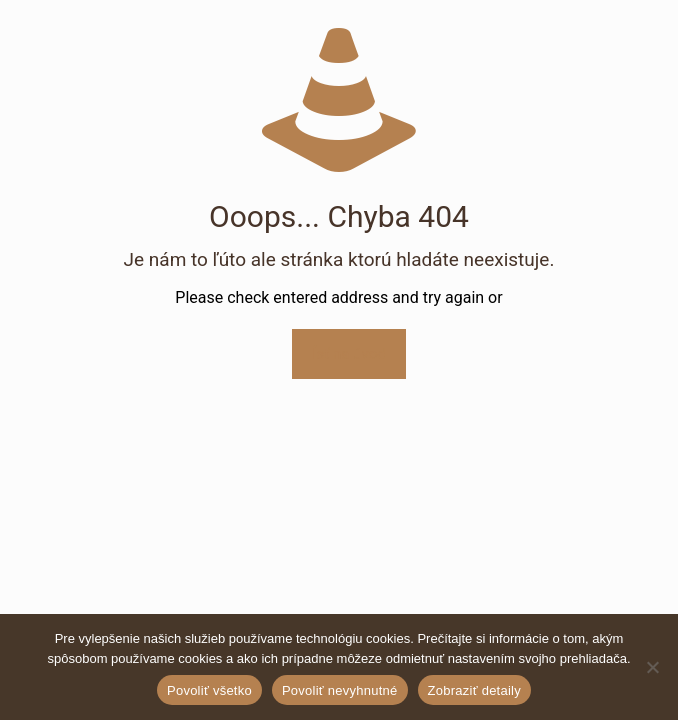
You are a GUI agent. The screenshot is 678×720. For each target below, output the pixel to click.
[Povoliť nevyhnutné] (653, 667)
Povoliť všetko (209, 690)
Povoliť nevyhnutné (340, 690)
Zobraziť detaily (474, 690)
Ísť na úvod (348, 354)
